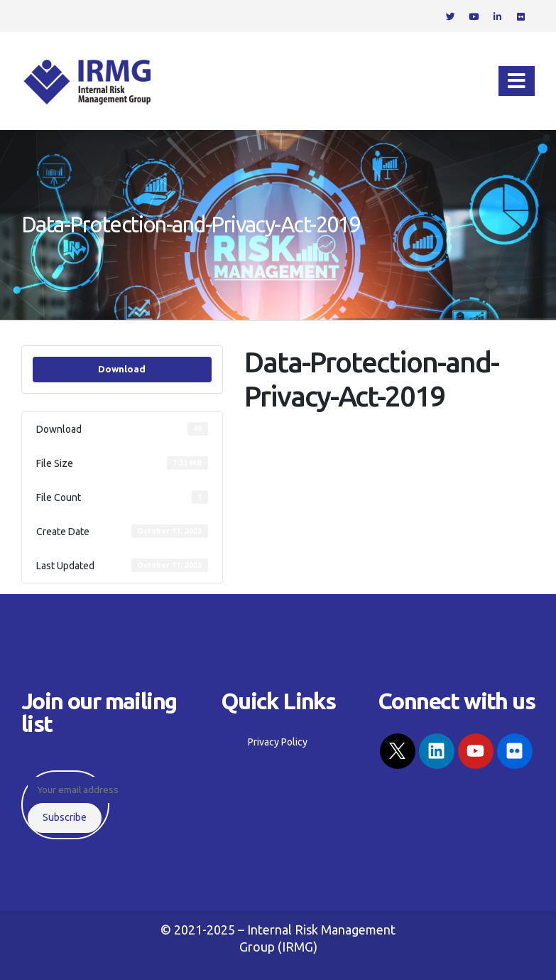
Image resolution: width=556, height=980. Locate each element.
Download (122, 369)
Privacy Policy (51, 635)
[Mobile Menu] (517, 81)
